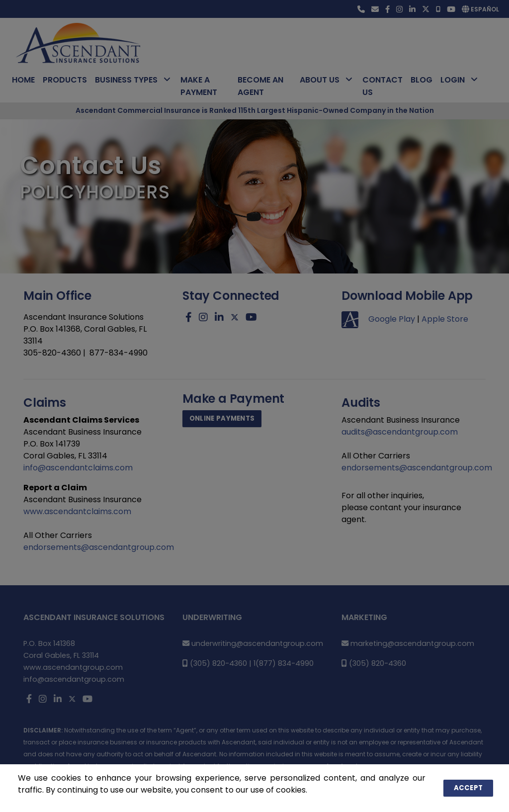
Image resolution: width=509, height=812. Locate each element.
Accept (470, 788)
